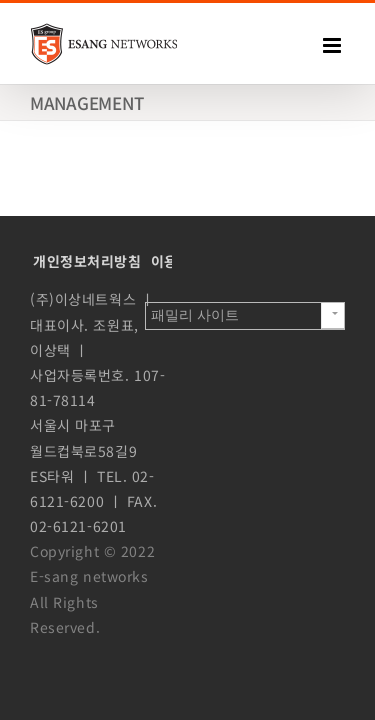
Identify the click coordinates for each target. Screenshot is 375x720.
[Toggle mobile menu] (334, 45)
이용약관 (178, 383)
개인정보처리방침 (87, 383)
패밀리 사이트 (195, 679)
